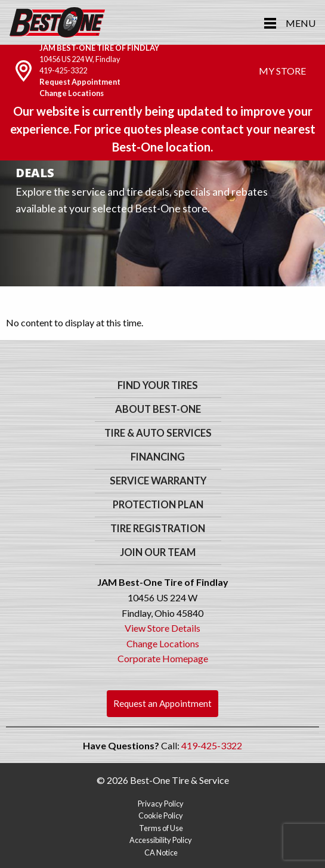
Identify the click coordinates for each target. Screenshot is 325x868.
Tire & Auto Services (158, 433)
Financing (158, 457)
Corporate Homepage (163, 658)
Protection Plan (158, 505)
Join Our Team (158, 552)
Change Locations (72, 93)
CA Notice (161, 852)
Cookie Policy (161, 816)
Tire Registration (158, 529)
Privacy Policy (161, 804)
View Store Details (162, 628)
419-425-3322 (63, 70)
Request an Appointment (162, 703)
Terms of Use (161, 828)
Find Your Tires (158, 385)
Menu (301, 23)
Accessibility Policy (161, 840)
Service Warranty (158, 481)
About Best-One (158, 409)
